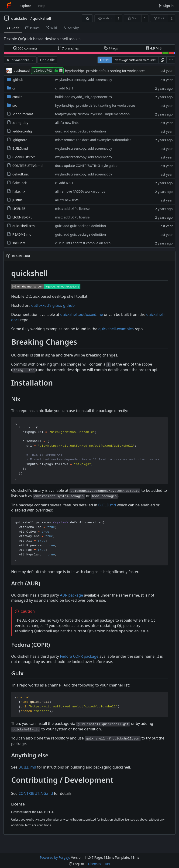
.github (15, 80)
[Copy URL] (162, 60)
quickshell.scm (21, 226)
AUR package (71, 595)
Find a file (47, 60)
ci (11, 88)
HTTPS (105, 60)
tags (111, 48)
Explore (25, 6)
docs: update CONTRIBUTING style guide (86, 166)
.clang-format (20, 114)
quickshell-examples (116, 329)
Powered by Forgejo (55, 857)
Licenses (95, 864)
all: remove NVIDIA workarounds (80, 191)
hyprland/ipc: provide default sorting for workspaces (105, 71)
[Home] (9, 6)
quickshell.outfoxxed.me (82, 314)
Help (42, 6)
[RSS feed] (87, 18)
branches (68, 48)
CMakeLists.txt (21, 157)
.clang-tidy (18, 123)
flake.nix (16, 191)
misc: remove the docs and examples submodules (93, 140)
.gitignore (17, 140)
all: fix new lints (67, 123)
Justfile (15, 200)
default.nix (18, 174)
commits (25, 48)
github (69, 305)
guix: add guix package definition (80, 131)
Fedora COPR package (79, 656)
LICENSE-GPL (20, 217)
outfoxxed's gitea (46, 305)
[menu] (171, 60)
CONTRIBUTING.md (25, 166)
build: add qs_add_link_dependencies (83, 97)
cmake (15, 97)
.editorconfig (19, 131)
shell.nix (16, 243)
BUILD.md (17, 148)
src (12, 105)
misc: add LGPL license (72, 209)
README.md (19, 234)
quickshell (20, 18)
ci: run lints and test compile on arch (83, 243)
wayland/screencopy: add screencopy (83, 80)
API (107, 864)
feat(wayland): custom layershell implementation (92, 114)
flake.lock (17, 183)
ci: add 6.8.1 (64, 88)
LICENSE (16, 209)
